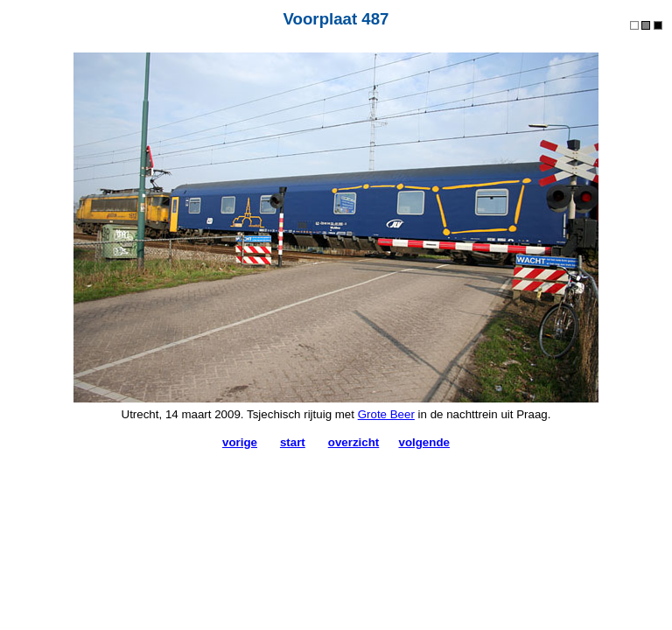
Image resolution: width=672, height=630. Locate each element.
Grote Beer (386, 414)
